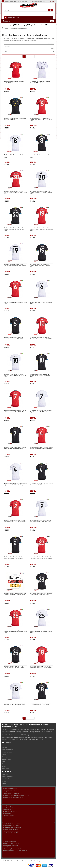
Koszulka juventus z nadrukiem (11, 790)
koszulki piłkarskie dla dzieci (14, 739)
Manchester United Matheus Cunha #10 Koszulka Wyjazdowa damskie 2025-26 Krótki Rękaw (15, 375)
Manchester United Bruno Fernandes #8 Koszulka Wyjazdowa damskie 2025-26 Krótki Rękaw (15, 156)
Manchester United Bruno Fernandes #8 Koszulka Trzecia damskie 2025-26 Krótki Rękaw (40, 156)
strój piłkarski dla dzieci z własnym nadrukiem (15, 851)
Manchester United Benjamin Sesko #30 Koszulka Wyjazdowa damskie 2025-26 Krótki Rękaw (41, 193)
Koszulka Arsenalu (11, 735)
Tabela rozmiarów (7, 752)
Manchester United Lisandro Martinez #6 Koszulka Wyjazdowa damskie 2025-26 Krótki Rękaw (41, 302)
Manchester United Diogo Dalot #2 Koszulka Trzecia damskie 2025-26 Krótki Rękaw (15, 558)
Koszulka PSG (20, 735)
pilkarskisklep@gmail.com (38, 2)
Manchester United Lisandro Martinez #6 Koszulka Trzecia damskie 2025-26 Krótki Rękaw (14, 339)
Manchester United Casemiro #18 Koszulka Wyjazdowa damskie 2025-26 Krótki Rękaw (14, 704)
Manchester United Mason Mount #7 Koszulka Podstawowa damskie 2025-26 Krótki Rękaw (15, 411)
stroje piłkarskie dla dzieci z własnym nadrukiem (16, 847)
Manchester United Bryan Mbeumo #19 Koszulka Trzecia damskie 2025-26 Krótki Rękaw (40, 266)
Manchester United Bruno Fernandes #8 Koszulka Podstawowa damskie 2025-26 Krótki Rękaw (41, 119)
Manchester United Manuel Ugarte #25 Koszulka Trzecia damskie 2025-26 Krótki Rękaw (14, 668)
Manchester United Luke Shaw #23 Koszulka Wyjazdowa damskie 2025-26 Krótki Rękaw (15, 594)
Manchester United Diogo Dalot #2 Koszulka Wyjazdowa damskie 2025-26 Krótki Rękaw (41, 521)
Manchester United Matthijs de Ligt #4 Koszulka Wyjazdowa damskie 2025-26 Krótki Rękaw (15, 484)
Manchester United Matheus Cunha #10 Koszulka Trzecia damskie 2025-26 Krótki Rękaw (40, 375)
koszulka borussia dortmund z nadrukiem (14, 792)
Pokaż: (53, 49)
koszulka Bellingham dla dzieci (11, 833)
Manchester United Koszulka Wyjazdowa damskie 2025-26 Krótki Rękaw (40, 82)
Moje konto (5, 774)
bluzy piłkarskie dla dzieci (10, 842)
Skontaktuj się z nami (8, 750)
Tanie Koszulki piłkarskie (29, 861)
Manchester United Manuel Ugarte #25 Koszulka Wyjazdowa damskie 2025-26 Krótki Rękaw (41, 631)
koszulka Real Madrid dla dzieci (11, 824)
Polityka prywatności (8, 745)
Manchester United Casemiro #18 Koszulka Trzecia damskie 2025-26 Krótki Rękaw (41, 704)
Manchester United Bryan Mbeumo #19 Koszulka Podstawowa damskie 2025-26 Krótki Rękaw (41, 229)
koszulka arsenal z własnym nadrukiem (13, 797)
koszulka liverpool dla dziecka (11, 826)
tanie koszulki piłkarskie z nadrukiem (13, 849)
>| (33, 56)
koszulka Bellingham (8, 815)
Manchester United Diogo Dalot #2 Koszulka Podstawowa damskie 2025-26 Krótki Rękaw (15, 521)
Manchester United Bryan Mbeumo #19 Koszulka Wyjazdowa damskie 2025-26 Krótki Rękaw (15, 266)
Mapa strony (6, 769)
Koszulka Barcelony (30, 733)
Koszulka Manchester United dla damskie (16, 28)
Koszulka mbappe (8, 806)
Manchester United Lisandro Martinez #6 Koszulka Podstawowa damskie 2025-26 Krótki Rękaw (15, 302)
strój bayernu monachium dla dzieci (12, 827)
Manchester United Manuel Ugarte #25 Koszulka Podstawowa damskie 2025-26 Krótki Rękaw (15, 631)
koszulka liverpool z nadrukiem (11, 794)
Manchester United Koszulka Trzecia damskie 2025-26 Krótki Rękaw (15, 119)
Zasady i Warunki (7, 759)
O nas (4, 762)
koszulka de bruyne (8, 810)
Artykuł (4, 784)
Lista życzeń (6, 779)
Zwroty (4, 754)
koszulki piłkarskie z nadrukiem (11, 843)
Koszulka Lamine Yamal (9, 808)
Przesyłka (5, 747)
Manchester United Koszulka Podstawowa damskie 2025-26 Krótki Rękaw (14, 82)
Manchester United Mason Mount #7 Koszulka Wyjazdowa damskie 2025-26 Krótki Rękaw (41, 411)
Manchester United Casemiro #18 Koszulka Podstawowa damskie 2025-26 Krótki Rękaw (41, 667)
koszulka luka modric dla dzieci (11, 831)
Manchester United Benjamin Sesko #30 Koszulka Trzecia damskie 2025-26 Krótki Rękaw (14, 229)
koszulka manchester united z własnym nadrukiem (16, 796)
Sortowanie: (51, 43)
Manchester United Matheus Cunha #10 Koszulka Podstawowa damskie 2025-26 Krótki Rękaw (41, 339)
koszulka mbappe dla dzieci (10, 829)
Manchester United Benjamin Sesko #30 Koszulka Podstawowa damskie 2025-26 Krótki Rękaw (15, 193)
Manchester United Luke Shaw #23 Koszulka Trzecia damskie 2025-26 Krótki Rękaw (41, 594)
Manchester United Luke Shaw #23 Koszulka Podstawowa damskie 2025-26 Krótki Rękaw (41, 558)
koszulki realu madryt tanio (10, 788)
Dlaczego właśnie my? (8, 757)
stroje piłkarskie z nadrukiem (10, 845)
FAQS (4, 764)
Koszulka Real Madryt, (19, 733)
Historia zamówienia (8, 777)
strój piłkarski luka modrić (10, 811)
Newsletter (5, 781)
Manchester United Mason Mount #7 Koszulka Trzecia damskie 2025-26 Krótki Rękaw (15, 448)
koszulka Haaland (8, 813)
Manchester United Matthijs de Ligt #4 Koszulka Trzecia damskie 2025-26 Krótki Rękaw (42, 484)
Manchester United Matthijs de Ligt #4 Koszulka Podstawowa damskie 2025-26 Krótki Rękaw (42, 448)
